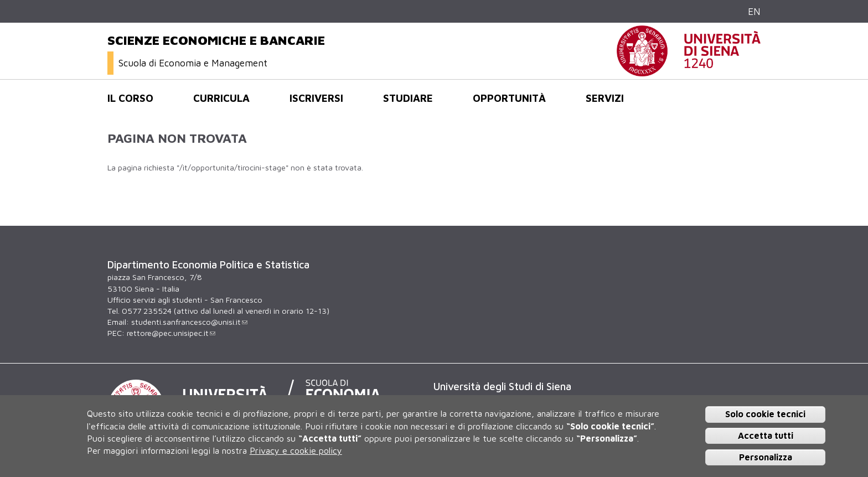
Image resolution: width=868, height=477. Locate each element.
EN (754, 11)
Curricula (221, 98)
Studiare (408, 98)
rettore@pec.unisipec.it (171, 333)
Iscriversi (316, 98)
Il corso (130, 98)
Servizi (605, 98)
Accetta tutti (766, 435)
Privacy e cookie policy (296, 450)
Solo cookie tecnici (765, 414)
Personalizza (766, 457)
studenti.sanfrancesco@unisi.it (189, 322)
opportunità (509, 98)
